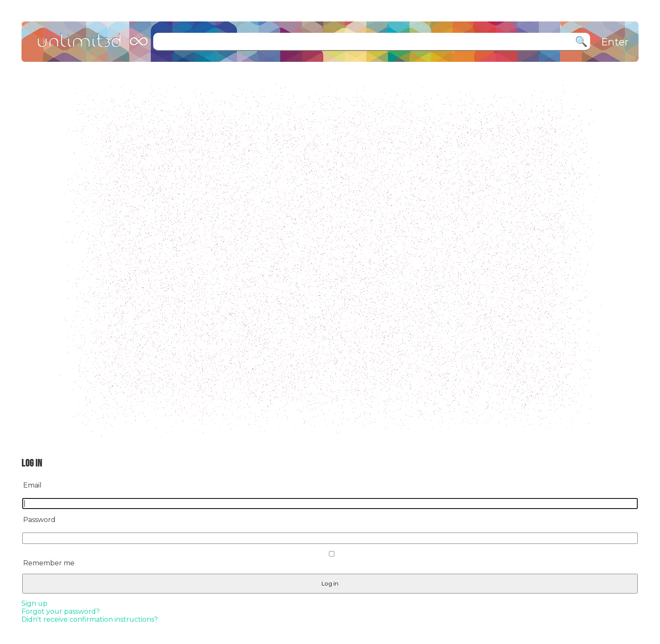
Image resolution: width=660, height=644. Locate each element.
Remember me (49, 563)
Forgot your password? (61, 611)
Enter (615, 42)
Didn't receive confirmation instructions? (90, 619)
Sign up (35, 603)
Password (39, 520)
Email (32, 485)
